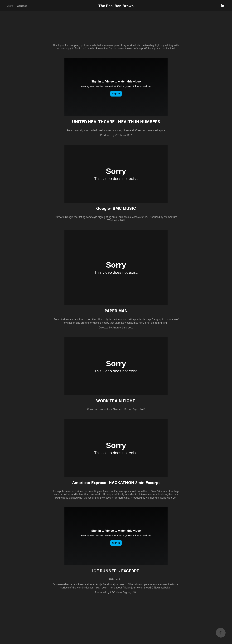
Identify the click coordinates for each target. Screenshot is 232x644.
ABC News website (159, 587)
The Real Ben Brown (116, 6)
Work (10, 6)
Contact (22, 6)
